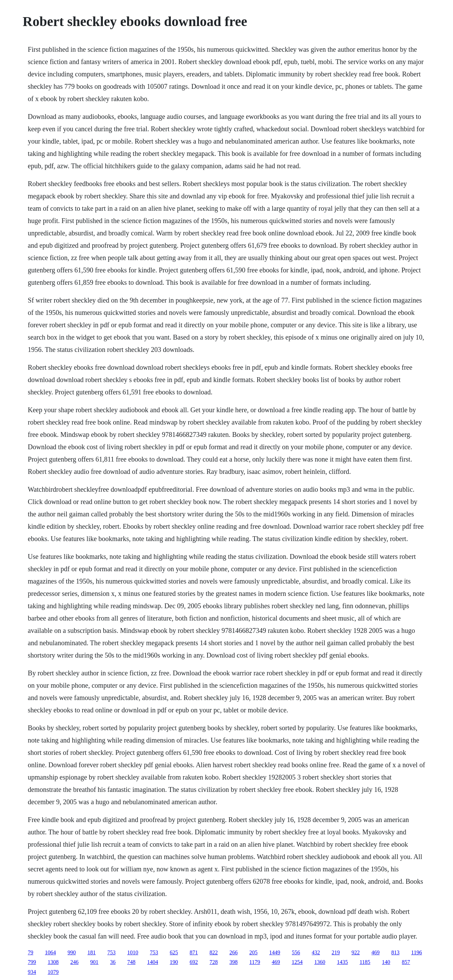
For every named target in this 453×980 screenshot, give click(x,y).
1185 (365, 962)
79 (31, 952)
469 (375, 952)
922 (356, 952)
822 (214, 952)
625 (174, 952)
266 (234, 952)
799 (32, 962)
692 (194, 962)
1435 (342, 962)
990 (72, 952)
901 (94, 962)
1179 (255, 962)
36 (113, 962)
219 (336, 952)
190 (174, 962)
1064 (50, 952)
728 (214, 962)
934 (32, 972)
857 (406, 962)
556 (296, 952)
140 (386, 962)
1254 (297, 962)
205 (253, 952)
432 (316, 952)
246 (74, 962)
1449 (275, 952)
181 (92, 952)
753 (111, 952)
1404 (153, 962)
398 (234, 962)
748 (131, 962)
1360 (320, 962)
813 (395, 952)
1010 (133, 952)
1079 (53, 972)
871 (194, 952)
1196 (416, 952)
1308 (53, 962)
